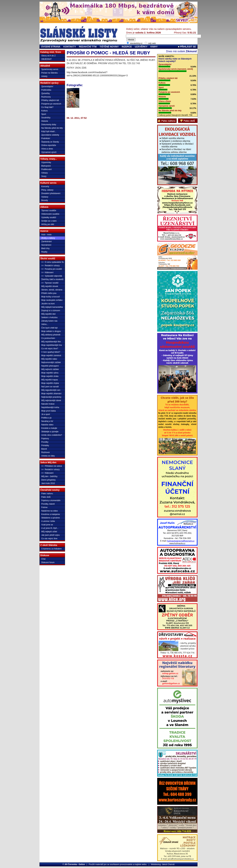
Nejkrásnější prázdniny (51, 397)
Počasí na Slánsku (49, 73)
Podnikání (46, 138)
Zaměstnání (46, 242)
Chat (43, 559)
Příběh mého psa (49, 293)
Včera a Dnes (165, 101)
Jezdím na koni (48, 304)
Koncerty (45, 186)
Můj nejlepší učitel (49, 532)
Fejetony (45, 439)
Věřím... (45, 324)
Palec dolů (46, 497)
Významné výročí (49, 152)
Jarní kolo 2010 (48, 483)
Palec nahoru (47, 494)
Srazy (44, 176)
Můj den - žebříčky (49, 476)
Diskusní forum (48, 562)
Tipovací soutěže (49, 211)
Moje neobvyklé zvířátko (52, 300)
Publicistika (46, 90)
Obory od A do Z (48, 56)
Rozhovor (46, 452)
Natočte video (47, 425)
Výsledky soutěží (49, 217)
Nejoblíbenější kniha (50, 407)
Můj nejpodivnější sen (51, 390)
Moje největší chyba (50, 383)
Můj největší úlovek (50, 286)
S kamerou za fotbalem (51, 549)
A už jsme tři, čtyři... (50, 528)
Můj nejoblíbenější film (51, 342)
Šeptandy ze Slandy (50, 142)
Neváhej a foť (47, 421)
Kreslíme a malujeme (51, 514)
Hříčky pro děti (48, 224)
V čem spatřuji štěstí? (51, 352)
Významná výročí (167, 106)
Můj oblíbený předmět (51, 335)
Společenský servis (50, 69)
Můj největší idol (48, 314)
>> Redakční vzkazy (50, 266)
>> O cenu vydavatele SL (53, 262)
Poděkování (46, 169)
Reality (44, 252)
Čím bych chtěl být (49, 328)
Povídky (45, 442)
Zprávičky (46, 93)
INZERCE (127, 47)
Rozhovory (46, 97)
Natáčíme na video (50, 511)
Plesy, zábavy (47, 190)
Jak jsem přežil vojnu (50, 535)
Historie (45, 121)
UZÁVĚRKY (141, 47)
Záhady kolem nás (49, 321)
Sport (44, 114)
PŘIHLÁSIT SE (187, 47)
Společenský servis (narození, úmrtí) (176, 69)
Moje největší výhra (50, 373)
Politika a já (46, 418)
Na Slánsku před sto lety (52, 128)
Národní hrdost (48, 404)
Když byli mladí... (49, 131)
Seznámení (46, 245)
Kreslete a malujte (49, 428)
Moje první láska (48, 411)
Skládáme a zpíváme (51, 518)
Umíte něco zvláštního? (52, 435)
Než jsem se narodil (50, 387)
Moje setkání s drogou (51, 331)
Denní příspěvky (48, 480)
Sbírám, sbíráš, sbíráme (52, 290)
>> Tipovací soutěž (50, 283)
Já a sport (46, 414)
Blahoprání (46, 166)
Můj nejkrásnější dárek (51, 400)
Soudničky (46, 118)
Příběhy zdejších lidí (50, 100)
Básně (44, 449)
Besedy (45, 200)
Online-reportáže (49, 145)
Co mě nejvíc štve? (50, 349)
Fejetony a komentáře (51, 500)
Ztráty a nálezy (48, 238)
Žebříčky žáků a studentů (52, 279)
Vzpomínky (46, 162)
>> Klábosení (47, 272)
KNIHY (154, 47)
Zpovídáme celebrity (50, 135)
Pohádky (45, 445)
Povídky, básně (48, 504)
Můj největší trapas (50, 380)
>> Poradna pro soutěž (52, 269)
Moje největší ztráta (50, 376)
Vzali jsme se (47, 525)
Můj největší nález (49, 359)
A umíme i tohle (48, 521)
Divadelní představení (51, 193)
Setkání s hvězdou (49, 317)
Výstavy (45, 197)
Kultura (44, 111)
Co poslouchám (48, 338)
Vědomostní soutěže (50, 214)
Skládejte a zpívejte (50, 432)
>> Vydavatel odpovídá (52, 276)
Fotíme (44, 507)
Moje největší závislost (51, 356)
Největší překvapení (50, 366)
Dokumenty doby (49, 125)
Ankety (44, 76)
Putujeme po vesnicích (51, 104)
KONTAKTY (70, 47)
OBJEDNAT (46, 59)
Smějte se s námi (49, 221)
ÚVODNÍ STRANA (51, 47)
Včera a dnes (47, 149)
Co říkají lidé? (47, 107)
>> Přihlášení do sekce (52, 466)
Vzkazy (45, 173)
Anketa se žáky (48, 456)
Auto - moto (46, 235)
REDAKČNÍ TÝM (88, 47)
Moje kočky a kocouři (51, 297)
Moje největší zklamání (51, 394)
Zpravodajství (47, 86)
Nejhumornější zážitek (51, 362)
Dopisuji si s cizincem (51, 311)
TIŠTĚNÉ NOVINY (109, 47)
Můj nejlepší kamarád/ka (52, 307)
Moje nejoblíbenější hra (52, 345)
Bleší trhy (45, 248)
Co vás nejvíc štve (49, 539)
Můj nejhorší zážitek (50, 369)
